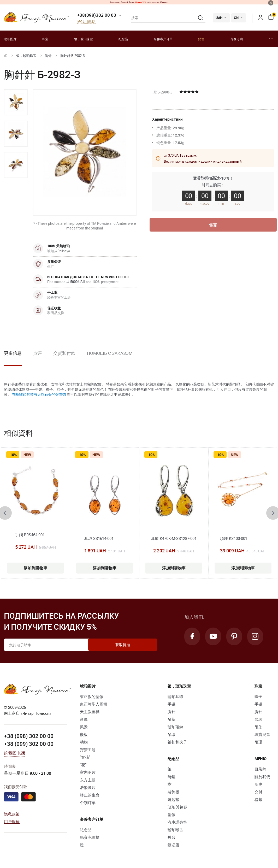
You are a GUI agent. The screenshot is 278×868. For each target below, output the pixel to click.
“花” (83, 765)
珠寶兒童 (262, 734)
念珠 (258, 719)
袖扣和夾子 (177, 742)
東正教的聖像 (92, 696)
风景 (84, 727)
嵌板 (84, 734)
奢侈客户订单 (163, 39)
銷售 (201, 39)
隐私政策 (12, 814)
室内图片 (88, 772)
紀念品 (86, 830)
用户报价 (12, 821)
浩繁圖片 (88, 787)
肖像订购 (236, 39)
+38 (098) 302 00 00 (29, 736)
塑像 (171, 814)
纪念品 (123, 39)
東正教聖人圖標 (94, 704)
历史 (258, 784)
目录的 (260, 769)
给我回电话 (86, 22)
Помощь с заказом (110, 353)
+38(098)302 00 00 (97, 15)
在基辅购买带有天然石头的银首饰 (39, 394)
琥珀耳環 (175, 696)
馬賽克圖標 (90, 837)
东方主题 (88, 780)
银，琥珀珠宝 (84, 39)
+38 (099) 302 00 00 (29, 743)
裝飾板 (173, 792)
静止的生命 (90, 795)
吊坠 (171, 719)
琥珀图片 (10, 39)
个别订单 (88, 802)
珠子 (258, 696)
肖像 (84, 719)
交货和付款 (64, 353)
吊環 (171, 734)
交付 (258, 792)
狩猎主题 (88, 749)
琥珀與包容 (177, 807)
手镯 (171, 704)
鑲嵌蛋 (173, 845)
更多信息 (13, 353)
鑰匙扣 (173, 799)
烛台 (171, 837)
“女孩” (85, 757)
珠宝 (45, 39)
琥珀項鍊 (175, 727)
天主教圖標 (90, 712)
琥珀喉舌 (175, 830)
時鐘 (171, 777)
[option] (16, 102)
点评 (38, 353)
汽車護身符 (177, 822)
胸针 (48, 56)
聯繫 (258, 799)
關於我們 (262, 777)
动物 (84, 742)
